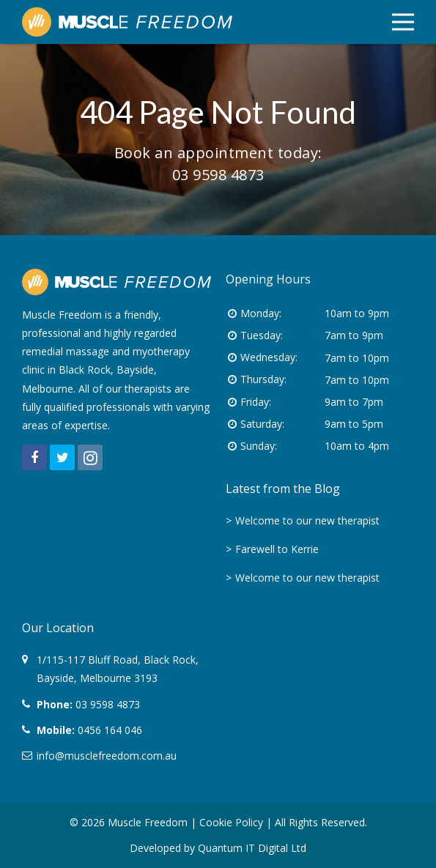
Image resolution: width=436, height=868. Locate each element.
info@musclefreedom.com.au (107, 756)
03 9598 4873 (218, 175)
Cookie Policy (231, 822)
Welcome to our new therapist (307, 520)
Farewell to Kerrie (277, 549)
